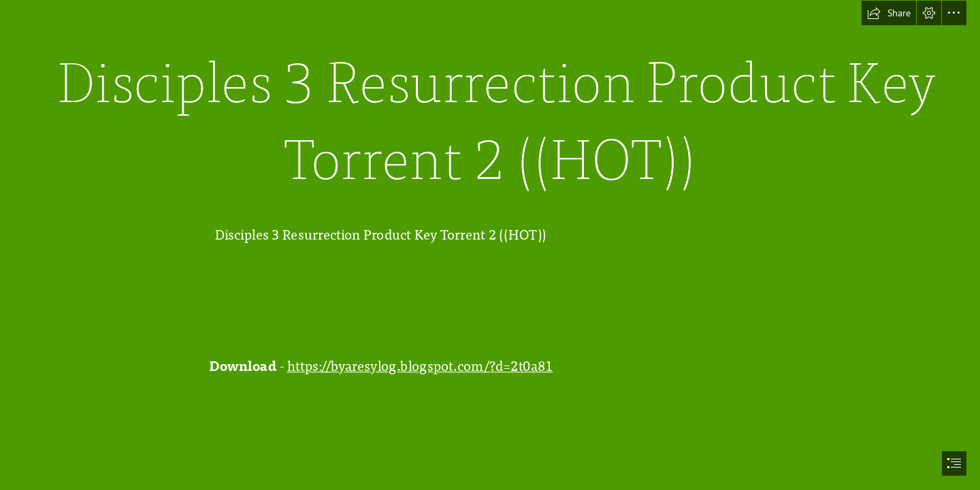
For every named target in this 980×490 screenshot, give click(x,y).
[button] (889, 13)
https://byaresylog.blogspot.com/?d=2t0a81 (420, 366)
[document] (490, 245)
